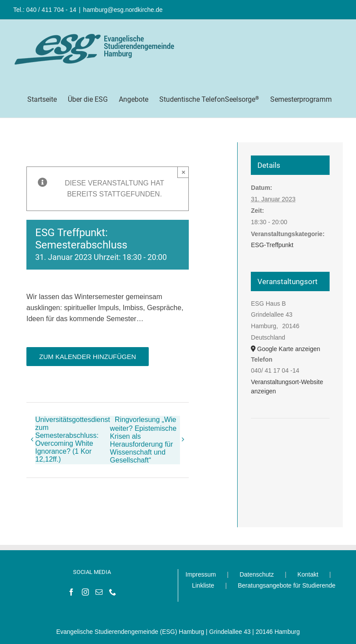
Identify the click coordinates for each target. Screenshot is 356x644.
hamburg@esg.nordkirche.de (123, 10)
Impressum (201, 574)
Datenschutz (257, 574)
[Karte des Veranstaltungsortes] (290, 445)
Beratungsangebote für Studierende (286, 585)
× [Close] (183, 172)
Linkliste (203, 585)
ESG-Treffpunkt (272, 245)
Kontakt (308, 574)
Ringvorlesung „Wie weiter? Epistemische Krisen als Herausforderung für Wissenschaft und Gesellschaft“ (143, 440)
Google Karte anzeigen (288, 349)
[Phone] (113, 592)
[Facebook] (71, 592)
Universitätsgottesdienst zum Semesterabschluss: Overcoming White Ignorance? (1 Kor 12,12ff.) (73, 439)
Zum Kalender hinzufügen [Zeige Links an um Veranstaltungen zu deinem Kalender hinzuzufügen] (88, 357)
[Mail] (99, 592)
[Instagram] (85, 592)
